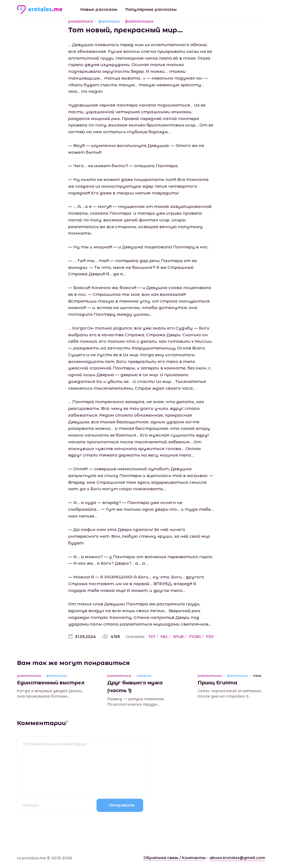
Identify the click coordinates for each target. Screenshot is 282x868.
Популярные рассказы (151, 9)
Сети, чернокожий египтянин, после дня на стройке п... (230, 694)
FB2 (164, 637)
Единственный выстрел (51, 683)
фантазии (109, 21)
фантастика (139, 21)
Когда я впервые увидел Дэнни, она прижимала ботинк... (50, 694)
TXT (152, 637)
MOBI (195, 637)
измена (144, 676)
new (257, 676)
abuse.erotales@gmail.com (237, 858)
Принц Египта (217, 683)
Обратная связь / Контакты (175, 858)
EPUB (178, 637)
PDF (210, 637)
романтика (81, 21)
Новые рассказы (99, 9)
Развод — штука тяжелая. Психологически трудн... (136, 702)
